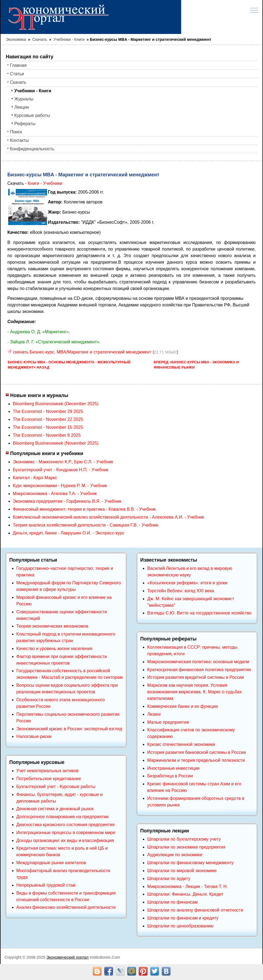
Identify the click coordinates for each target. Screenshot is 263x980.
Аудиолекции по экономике (175, 855)
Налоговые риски (34, 736)
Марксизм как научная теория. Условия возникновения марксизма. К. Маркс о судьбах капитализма (194, 692)
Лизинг (154, 714)
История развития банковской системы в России (196, 752)
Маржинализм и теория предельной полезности (196, 760)
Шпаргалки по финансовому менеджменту (190, 863)
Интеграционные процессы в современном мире (66, 833)
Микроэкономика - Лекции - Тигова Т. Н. (187, 886)
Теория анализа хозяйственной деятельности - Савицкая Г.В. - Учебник (86, 525)
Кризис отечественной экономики (181, 744)
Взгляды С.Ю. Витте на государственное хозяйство (199, 613)
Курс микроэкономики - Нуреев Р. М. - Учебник (60, 486)
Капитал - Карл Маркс (35, 478)
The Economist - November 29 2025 (48, 411)
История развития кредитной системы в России (196, 677)
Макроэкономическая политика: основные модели (198, 662)
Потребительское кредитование (49, 779)
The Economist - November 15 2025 (48, 427)
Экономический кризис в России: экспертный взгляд (69, 729)
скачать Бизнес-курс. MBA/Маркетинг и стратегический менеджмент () (93, 352)
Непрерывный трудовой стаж (46, 885)
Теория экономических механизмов (52, 626)
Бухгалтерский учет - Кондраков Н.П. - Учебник (61, 470)
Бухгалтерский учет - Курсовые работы (56, 787)
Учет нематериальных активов (47, 771)
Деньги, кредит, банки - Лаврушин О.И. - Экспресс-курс (69, 533)
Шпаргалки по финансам (172, 902)
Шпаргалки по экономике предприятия (186, 847)
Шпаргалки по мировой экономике (182, 871)
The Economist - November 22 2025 (48, 419)
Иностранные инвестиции (173, 768)
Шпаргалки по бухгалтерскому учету (184, 839)
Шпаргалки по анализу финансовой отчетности (195, 910)
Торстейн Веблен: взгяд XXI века (181, 591)
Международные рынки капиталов (51, 863)
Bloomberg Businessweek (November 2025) (56, 443)
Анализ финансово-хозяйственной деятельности (66, 907)
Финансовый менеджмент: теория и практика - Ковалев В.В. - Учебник (84, 509)
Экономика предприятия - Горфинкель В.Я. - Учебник (67, 501)
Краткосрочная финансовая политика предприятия (199, 670)
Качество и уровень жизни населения (54, 649)
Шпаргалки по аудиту (169, 879)
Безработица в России (170, 776)
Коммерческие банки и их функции (183, 706)
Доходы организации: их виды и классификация (65, 840)
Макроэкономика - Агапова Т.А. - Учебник (55, 494)
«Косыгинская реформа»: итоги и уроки (187, 583)
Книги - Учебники (45, 183)
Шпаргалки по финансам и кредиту (183, 918)
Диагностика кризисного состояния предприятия (66, 825)
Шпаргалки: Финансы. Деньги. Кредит (185, 894)
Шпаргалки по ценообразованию (180, 926)
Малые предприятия (168, 722)
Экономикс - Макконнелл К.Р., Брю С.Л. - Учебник (63, 462)
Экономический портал (67, 957)
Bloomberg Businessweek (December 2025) (56, 404)
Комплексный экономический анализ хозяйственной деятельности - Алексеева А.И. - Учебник (108, 517)
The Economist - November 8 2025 (47, 435)
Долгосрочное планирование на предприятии (63, 817)
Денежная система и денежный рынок (55, 809)
